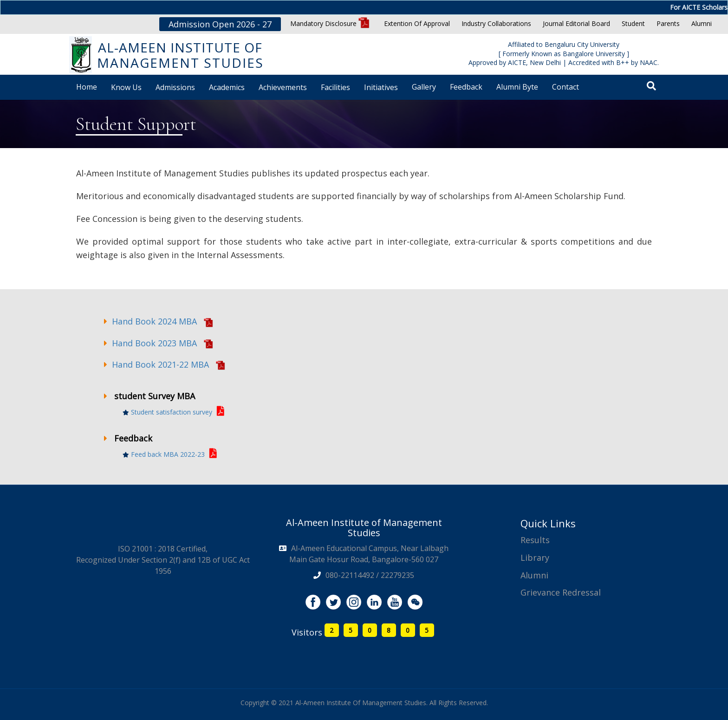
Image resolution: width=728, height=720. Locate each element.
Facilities (335, 87)
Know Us (126, 87)
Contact (565, 87)
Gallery (424, 87)
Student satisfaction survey (173, 412)
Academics (227, 87)
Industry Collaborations (496, 23)
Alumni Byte (517, 87)
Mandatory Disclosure (330, 23)
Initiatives (381, 87)
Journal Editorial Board (576, 23)
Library (535, 558)
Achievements (283, 87)
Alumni (702, 23)
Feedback (466, 87)
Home (87, 87)
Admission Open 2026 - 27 (220, 24)
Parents (668, 23)
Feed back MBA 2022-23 (170, 454)
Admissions (175, 87)
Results (535, 540)
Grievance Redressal (561, 592)
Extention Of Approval (417, 23)
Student (633, 23)
